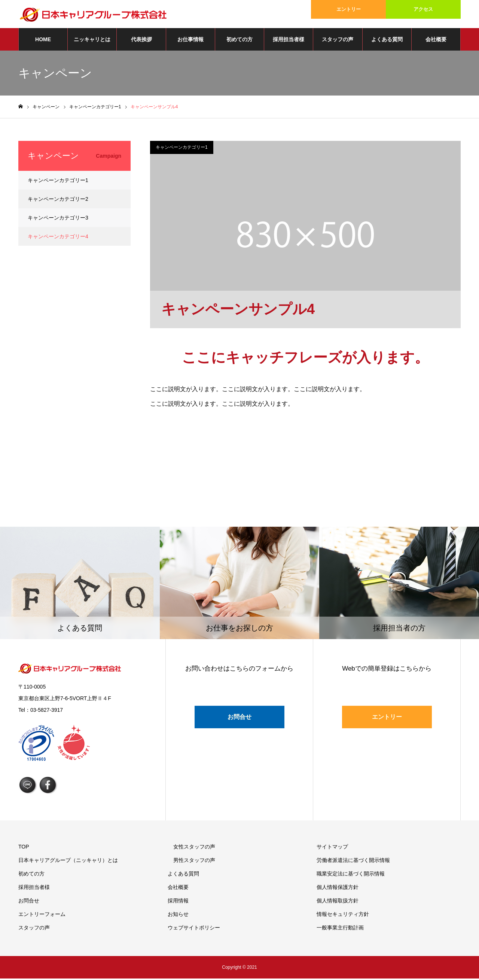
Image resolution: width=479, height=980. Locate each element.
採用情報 (178, 902)
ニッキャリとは (92, 41)
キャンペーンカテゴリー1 (182, 149)
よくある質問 (387, 41)
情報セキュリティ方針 (343, 916)
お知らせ (178, 916)
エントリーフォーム (42, 916)
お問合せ (239, 719)
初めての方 (239, 41)
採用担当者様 (289, 41)
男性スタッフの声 (194, 862)
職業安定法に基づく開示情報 (351, 875)
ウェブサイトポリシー (194, 929)
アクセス (423, 9)
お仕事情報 (190, 41)
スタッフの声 (338, 41)
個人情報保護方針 (338, 889)
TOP (24, 848)
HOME (43, 41)
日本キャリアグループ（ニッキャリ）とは (68, 862)
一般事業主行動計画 (340, 929)
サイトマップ (332, 848)
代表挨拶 (141, 41)
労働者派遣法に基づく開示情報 (353, 862)
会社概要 (436, 41)
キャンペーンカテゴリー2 (58, 201)
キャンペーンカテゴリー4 (58, 238)
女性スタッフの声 (194, 848)
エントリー (349, 9)
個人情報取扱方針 (338, 902)
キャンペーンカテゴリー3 (58, 220)
